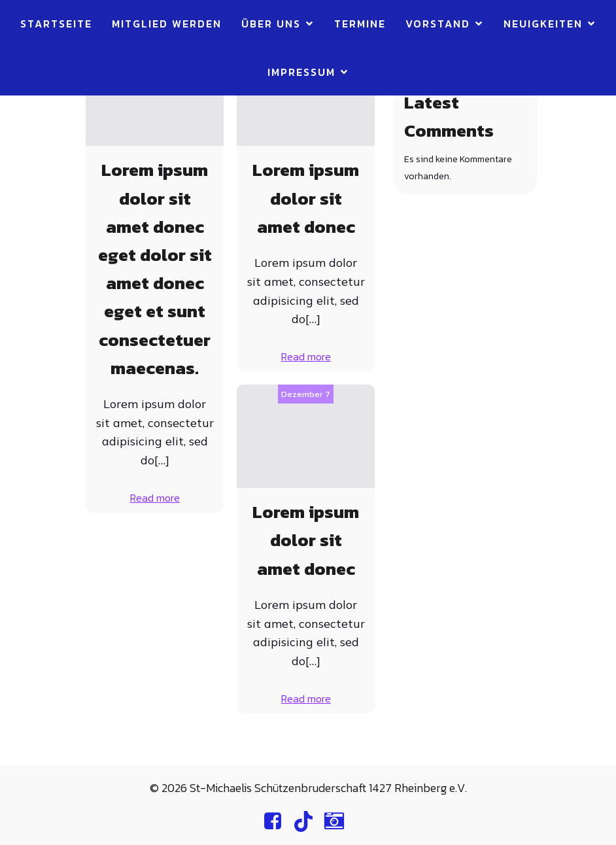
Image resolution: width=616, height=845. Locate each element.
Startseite (56, 24)
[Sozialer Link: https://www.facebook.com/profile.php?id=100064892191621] (278, 821)
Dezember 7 (306, 394)
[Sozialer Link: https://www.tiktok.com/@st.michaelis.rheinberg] (308, 821)
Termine (360, 24)
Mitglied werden (167, 24)
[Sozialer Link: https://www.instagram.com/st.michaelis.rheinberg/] (339, 821)
